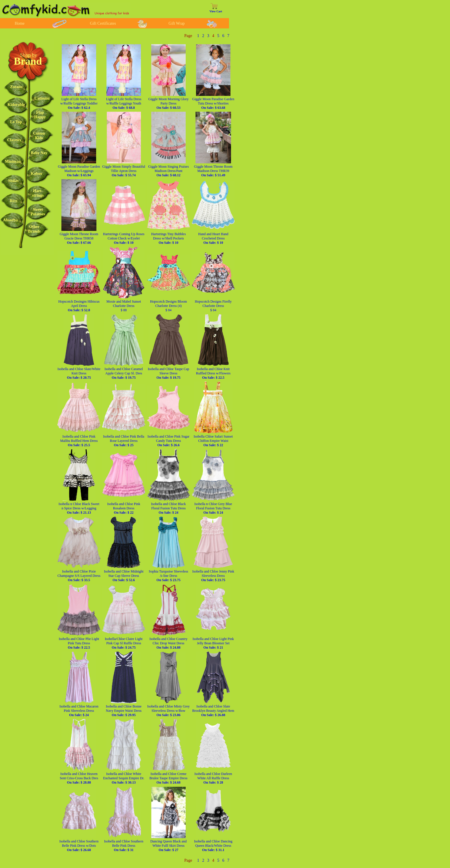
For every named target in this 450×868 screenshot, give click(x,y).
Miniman (13, 162)
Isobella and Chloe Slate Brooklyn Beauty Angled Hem (213, 711)
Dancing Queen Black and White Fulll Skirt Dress (168, 846)
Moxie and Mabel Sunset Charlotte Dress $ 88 (124, 306)
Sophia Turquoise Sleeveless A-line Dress (168, 576)
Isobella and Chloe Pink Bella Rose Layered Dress (124, 441)
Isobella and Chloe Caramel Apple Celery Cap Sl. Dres (124, 373)
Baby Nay (39, 153)
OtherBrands (34, 229)
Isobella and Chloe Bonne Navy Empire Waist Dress (124, 711)
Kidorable (16, 105)
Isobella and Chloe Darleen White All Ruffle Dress (213, 778)
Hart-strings (38, 193)
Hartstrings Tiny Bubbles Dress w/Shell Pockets (169, 238)
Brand (28, 61)
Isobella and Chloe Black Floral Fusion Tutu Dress (169, 508)
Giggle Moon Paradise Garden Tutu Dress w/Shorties (213, 103)
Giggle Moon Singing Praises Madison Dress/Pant (168, 171)
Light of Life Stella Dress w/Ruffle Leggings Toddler (79, 103)
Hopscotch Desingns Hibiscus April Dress (79, 306)
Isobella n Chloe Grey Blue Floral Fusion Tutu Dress (213, 508)
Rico (13, 201)
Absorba (10, 220)
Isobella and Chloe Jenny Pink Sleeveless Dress (213, 576)
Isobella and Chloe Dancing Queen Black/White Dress (213, 846)
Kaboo (36, 174)
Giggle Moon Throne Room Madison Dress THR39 (213, 171)
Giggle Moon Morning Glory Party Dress (168, 103)
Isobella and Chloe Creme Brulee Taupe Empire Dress (169, 778)
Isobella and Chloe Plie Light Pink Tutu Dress (79, 643)
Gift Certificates (103, 23)
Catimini (42, 98)
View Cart (216, 11)
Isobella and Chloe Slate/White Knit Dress (79, 373)
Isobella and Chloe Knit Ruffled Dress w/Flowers (213, 373)
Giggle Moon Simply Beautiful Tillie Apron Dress (124, 171)
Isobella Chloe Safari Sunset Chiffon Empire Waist (213, 441)
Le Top (16, 122)
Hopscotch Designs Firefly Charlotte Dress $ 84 (213, 306)
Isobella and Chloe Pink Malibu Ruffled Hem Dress (79, 441)
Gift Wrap (176, 23)
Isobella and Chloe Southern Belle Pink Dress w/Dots (79, 846)
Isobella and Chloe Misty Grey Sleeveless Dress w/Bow (168, 711)
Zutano (16, 87)
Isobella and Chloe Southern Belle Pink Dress (124, 846)
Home (20, 23)
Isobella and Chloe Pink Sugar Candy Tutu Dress (168, 441)
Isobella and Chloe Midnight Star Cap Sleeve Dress (124, 576)
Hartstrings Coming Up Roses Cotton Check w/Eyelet (124, 238)
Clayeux (14, 140)
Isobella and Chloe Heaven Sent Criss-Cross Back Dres (79, 778)
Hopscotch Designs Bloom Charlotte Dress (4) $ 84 (169, 306)
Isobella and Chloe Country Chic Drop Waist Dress (168, 643)
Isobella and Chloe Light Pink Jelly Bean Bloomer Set (213, 643)
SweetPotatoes (38, 212)
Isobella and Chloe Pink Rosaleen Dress (124, 508)
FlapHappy (40, 115)
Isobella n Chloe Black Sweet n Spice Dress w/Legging (79, 508)
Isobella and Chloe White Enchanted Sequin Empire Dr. (124, 778)
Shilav (13, 181)
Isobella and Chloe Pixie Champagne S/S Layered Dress (79, 576)
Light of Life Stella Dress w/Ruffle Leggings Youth (124, 103)
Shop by (29, 55)
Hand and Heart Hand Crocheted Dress (213, 238)
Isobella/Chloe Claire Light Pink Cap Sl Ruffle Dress (124, 643)
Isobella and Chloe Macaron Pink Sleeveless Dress (79, 711)
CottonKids (39, 136)
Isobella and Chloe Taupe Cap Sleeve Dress (168, 373)
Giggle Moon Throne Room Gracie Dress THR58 (79, 238)
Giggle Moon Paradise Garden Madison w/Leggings (79, 171)
